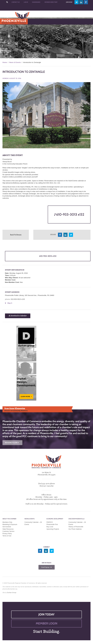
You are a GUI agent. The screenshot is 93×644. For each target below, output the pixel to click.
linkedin (81, 2)
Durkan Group (12, 593)
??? (7, 2)
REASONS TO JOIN (12, 443)
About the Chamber (9, 519)
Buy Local (50, 527)
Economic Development (55, 519)
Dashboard (36, 2)
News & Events (15, 62)
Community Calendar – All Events (33, 523)
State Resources (8, 529)
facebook (86, 2)
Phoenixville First (52, 524)
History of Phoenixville (76, 527)
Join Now (69, 2)
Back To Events (16, 235)
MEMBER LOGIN (47, 623)
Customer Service (8, 531)
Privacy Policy (7, 534)
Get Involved (7, 527)
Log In (26, 2)
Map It (10, 303)
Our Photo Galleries (75, 529)
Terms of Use (7, 536)
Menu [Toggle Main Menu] (6, 21)
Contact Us (16, 2)
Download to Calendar (18, 316)
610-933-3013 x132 (69, 214)
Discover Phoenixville (76, 519)
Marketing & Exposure (10, 524)
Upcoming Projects (53, 529)
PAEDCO (50, 522)
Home (5, 62)
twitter (77, 2)
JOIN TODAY (46, 614)
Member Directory (51, 2)
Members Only (7, 522)
